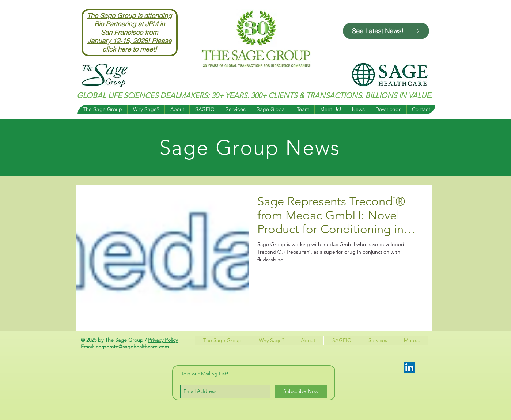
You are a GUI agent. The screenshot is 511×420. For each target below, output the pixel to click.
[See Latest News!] (386, 31)
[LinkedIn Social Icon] (409, 367)
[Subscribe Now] (301, 391)
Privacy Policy (163, 340)
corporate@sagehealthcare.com (132, 347)
